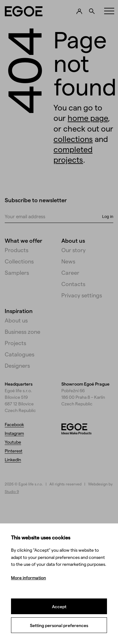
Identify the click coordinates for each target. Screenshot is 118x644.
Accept (59, 606)
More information (28, 578)
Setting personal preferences (59, 625)
